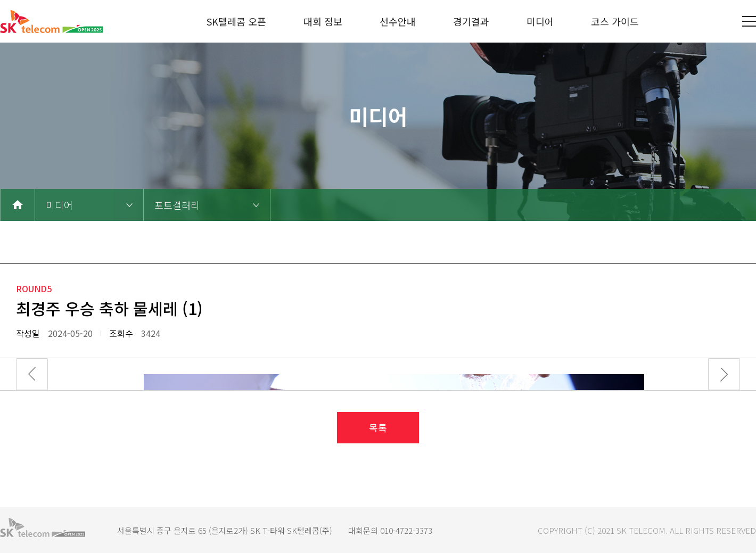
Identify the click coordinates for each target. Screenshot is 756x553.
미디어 (540, 21)
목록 (378, 427)
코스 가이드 (615, 21)
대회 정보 (323, 21)
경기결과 (471, 21)
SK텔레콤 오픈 (236, 21)
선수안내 (398, 21)
